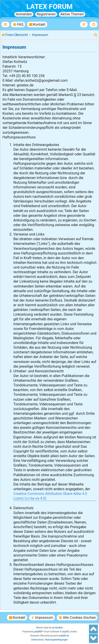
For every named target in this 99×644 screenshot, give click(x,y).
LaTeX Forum (49, 7)
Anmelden (24, 14)
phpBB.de (64, 636)
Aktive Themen (72, 14)
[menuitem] (18, 24)
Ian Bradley (57, 628)
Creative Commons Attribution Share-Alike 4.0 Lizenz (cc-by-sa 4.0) (50, 496)
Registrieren (46, 14)
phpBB (38, 632)
